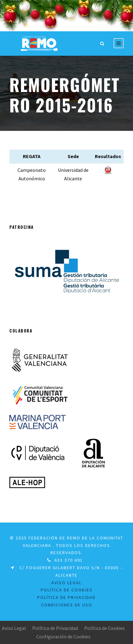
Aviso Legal (14, 628)
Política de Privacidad (66, 597)
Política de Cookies (105, 628)
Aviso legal (66, 583)
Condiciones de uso (67, 605)
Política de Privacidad (55, 628)
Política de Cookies (67, 590)
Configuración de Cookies (63, 636)
